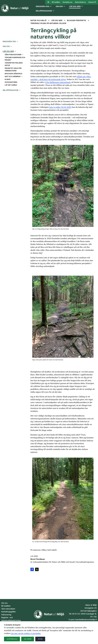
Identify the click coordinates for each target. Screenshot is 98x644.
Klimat (8, 80)
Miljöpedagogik (11, 90)
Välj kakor (28, 639)
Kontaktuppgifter (9, 612)
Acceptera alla (12, 639)
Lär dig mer (8, 51)
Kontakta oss (68, 2)
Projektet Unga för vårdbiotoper (13, 70)
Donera (92, 2)
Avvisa (40, 639)
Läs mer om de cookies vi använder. (26, 633)
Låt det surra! (11, 85)
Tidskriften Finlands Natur (14, 64)
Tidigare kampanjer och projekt (15, 59)
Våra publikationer (13, 55)
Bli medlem (56, 2)
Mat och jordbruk (13, 77)
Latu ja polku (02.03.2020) (60, 107)
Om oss (6, 47)
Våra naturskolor (8, 609)
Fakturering (6, 615)
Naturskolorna (80, 2)
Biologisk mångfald (13, 74)
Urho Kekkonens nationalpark (58, 82)
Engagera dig (9, 42)
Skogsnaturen (11, 82)
